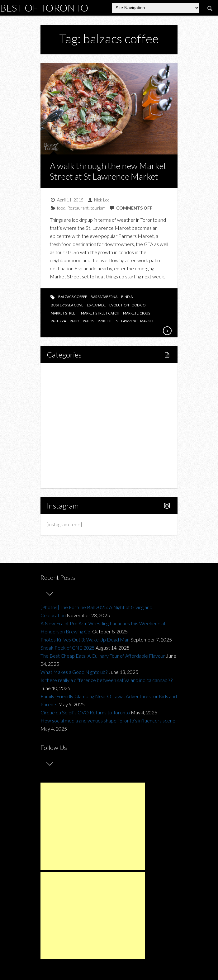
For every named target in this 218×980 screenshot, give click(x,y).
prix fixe (105, 321)
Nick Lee (102, 200)
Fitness (68, 393)
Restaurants (73, 415)
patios (88, 321)
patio (74, 321)
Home (60, 372)
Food (59, 404)
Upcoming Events (72, 457)
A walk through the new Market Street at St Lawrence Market (108, 171)
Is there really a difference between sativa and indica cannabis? (107, 680)
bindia (127, 297)
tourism (98, 208)
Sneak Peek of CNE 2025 (68, 648)
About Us (63, 478)
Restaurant (78, 208)
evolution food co (127, 305)
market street (64, 313)
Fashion (62, 436)
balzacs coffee (73, 297)
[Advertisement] (93, 826)
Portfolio (63, 468)
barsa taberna (104, 297)
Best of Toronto (44, 8)
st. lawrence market (135, 321)
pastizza (58, 321)
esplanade (96, 305)
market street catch (100, 313)
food (61, 208)
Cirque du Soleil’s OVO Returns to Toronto (85, 712)
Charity (61, 446)
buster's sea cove (67, 305)
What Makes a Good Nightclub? (74, 672)
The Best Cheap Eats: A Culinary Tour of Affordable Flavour (103, 656)
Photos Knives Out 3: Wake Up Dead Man (85, 639)
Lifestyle (63, 383)
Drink (66, 425)
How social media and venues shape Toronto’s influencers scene (108, 720)
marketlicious (137, 313)
